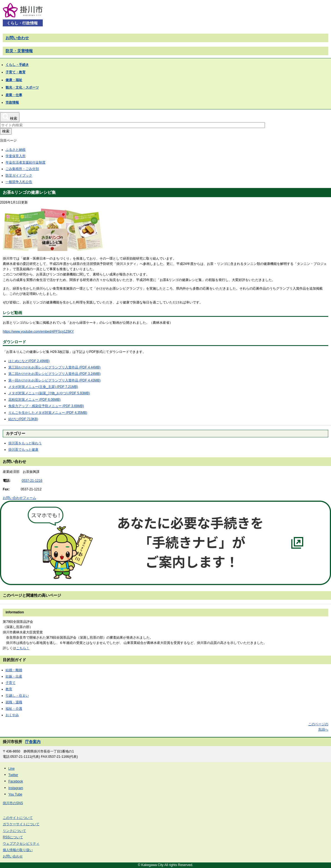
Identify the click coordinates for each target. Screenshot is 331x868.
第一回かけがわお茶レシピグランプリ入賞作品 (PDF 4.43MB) (54, 380)
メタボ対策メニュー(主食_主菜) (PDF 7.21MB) (43, 387)
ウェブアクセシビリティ (21, 844)
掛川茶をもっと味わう (25, 443)
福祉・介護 (14, 709)
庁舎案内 (33, 742)
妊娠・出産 (14, 676)
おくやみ (12, 715)
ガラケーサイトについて (21, 824)
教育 (9, 689)
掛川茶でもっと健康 (23, 450)
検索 (6, 131)
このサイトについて (18, 818)
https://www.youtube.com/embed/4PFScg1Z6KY (38, 332)
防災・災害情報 (19, 51)
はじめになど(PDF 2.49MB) (29, 361)
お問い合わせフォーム (19, 498)
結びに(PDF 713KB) (23, 419)
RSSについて (13, 837)
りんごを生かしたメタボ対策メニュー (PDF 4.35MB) (48, 413)
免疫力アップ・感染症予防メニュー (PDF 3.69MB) (46, 406)
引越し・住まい (17, 696)
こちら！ (23, 648)
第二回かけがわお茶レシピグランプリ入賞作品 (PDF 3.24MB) (54, 374)
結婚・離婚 (14, 670)
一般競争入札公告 (19, 182)
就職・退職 (14, 702)
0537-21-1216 (32, 481)
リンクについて (14, 831)
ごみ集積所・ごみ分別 (22, 169)
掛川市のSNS (13, 803)
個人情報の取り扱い (18, 850)
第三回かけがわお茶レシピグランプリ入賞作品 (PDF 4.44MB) (54, 367)
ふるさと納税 (16, 150)
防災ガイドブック (19, 175)
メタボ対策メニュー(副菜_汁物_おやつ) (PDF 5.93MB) (49, 393)
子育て (11, 683)
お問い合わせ (17, 38)
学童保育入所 (16, 156)
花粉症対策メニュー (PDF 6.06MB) (34, 400)
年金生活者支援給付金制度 (26, 162)
